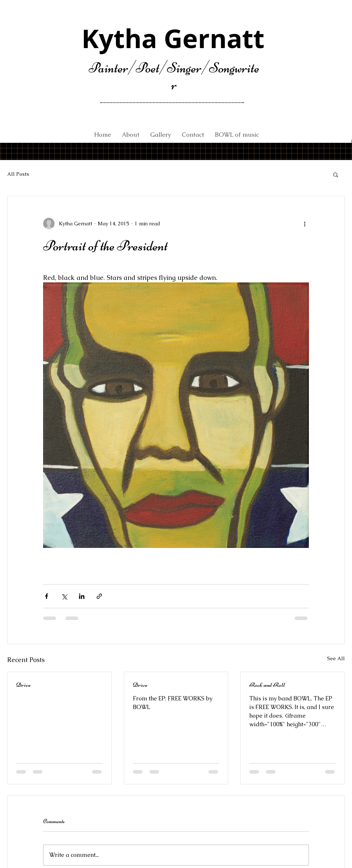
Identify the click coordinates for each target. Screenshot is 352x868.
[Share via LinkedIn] (82, 596)
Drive (23, 685)
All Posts (18, 174)
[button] (336, 174)
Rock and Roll (267, 685)
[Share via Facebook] (47, 596)
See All (336, 658)
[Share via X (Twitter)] (64, 596)
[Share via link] (99, 596)
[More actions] (305, 224)
